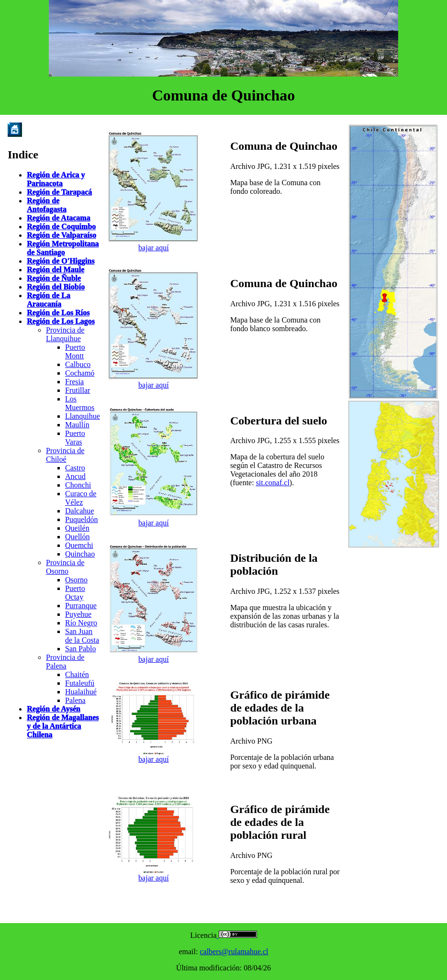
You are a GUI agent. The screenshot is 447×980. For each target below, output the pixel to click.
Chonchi (78, 485)
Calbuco (78, 364)
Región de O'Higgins (61, 261)
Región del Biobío (56, 287)
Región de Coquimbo (61, 227)
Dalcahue (79, 511)
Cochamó (80, 373)
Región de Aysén (54, 709)
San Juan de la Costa (82, 636)
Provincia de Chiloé (65, 455)
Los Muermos (80, 403)
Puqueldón (81, 519)
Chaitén (77, 674)
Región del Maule (56, 270)
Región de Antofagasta (47, 205)
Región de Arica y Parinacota (56, 179)
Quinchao (80, 554)
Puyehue (78, 614)
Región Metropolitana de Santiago (63, 248)
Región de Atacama (58, 218)
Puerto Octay (75, 593)
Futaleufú (80, 683)
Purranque (81, 606)
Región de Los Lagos (61, 321)
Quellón (78, 537)
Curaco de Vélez (81, 498)
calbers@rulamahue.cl (234, 952)
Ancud (75, 476)
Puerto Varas (75, 438)
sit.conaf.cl (273, 483)
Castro (75, 468)
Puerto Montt (75, 351)
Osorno (76, 580)
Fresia (74, 382)
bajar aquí (154, 248)
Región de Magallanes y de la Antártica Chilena (63, 726)
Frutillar (78, 390)
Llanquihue (83, 416)
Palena (75, 700)
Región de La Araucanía (49, 300)
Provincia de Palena (65, 662)
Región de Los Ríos (58, 313)
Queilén (77, 528)
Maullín (77, 425)
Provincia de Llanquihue (65, 334)
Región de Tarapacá (59, 192)
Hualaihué (81, 692)
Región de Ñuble (54, 278)
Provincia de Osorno (65, 567)
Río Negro (81, 623)
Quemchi (79, 545)
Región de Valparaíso (61, 235)
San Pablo (80, 649)
